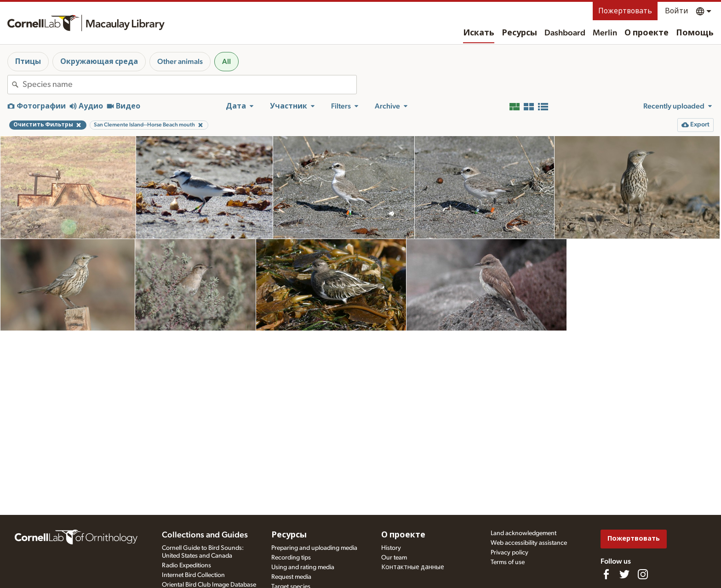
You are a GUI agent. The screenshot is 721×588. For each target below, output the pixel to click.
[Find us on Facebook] (606, 574)
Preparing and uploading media (314, 548)
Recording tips (291, 558)
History (391, 548)
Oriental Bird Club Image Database (209, 585)
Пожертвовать (625, 11)
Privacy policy (509, 553)
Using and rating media (303, 567)
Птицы (28, 62)
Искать (479, 33)
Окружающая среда (99, 62)
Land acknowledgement (524, 533)
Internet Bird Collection (193, 575)
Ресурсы (519, 33)
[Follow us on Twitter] (624, 574)
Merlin (605, 33)
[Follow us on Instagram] (643, 574)
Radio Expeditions (186, 565)
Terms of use (508, 562)
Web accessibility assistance (529, 543)
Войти (677, 11)
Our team (394, 558)
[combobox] (189, 85)
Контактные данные (413, 567)
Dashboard (565, 33)
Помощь (695, 33)
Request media (291, 577)
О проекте (647, 33)
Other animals (180, 62)
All (226, 62)
